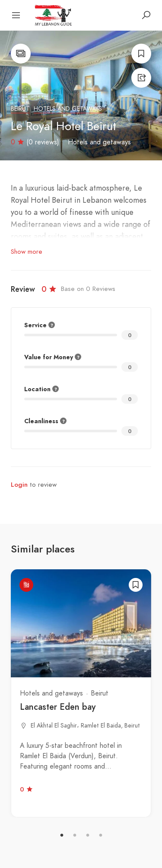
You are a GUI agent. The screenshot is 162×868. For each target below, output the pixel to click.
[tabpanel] (81, 693)
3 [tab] (88, 836)
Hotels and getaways (68, 109)
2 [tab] (75, 836)
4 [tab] (101, 836)
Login (19, 485)
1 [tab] (62, 836)
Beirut (20, 109)
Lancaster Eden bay (58, 707)
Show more (27, 252)
